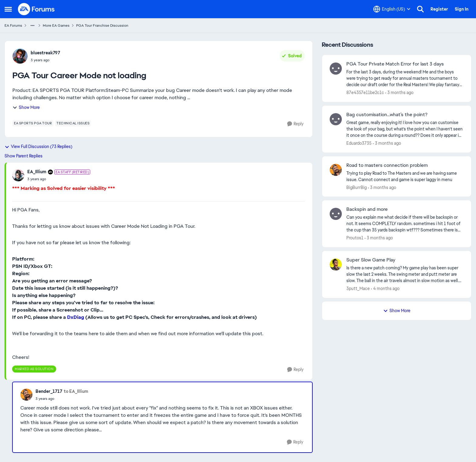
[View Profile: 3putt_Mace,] (336, 265)
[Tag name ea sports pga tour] (33, 123)
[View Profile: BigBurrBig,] (336, 170)
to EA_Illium (76, 391)
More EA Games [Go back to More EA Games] (56, 25)
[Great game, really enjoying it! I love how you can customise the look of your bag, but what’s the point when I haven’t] (405, 129)
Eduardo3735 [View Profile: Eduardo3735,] (359, 143)
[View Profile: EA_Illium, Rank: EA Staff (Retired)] (18, 175)
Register (439, 9)
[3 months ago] (399, 93)
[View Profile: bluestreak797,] (20, 56)
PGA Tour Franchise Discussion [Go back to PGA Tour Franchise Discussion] (102, 25)
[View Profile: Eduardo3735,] (336, 119)
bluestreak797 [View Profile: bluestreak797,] (45, 53)
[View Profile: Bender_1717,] (26, 395)
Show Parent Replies (24, 156)
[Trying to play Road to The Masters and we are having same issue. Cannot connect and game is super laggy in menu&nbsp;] (405, 176)
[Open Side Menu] (8, 9)
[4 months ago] (385, 289)
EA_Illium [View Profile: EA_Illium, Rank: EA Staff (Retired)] (37, 172)
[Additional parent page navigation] (32, 25)
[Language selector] (392, 9)
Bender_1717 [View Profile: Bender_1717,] (49, 391)
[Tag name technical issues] (73, 123)
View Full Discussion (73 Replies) (38, 147)
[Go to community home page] (36, 9)
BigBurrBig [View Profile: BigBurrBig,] (357, 187)
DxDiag (76, 317)
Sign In (462, 9)
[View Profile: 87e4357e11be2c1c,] (336, 69)
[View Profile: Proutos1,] (336, 214)
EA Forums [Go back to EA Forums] (13, 25)
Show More (26, 107)
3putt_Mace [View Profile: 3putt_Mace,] (358, 288)
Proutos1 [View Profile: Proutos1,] (355, 238)
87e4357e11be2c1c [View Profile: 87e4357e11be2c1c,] (365, 93)
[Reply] (295, 124)
